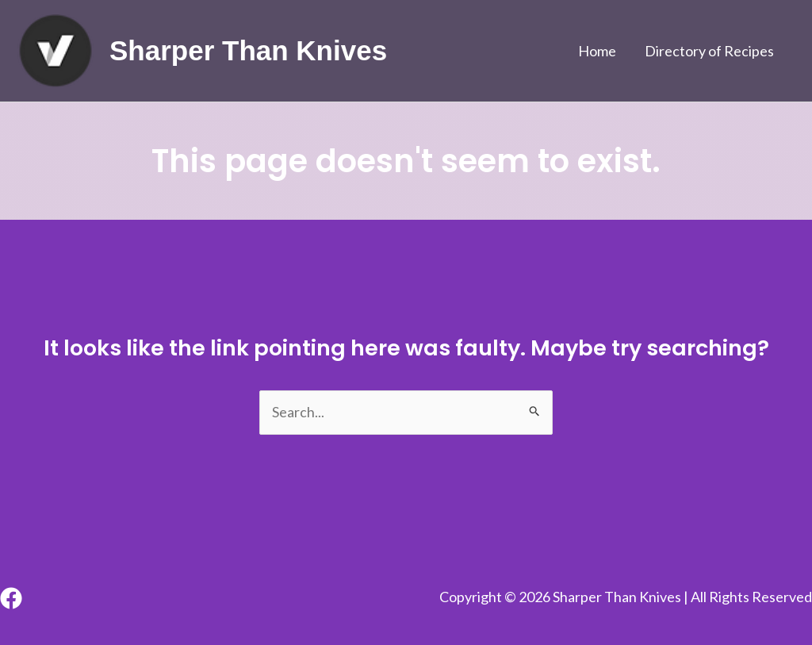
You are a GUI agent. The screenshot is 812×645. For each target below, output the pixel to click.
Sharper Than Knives (248, 50)
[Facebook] (11, 598)
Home (597, 51)
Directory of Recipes (709, 51)
